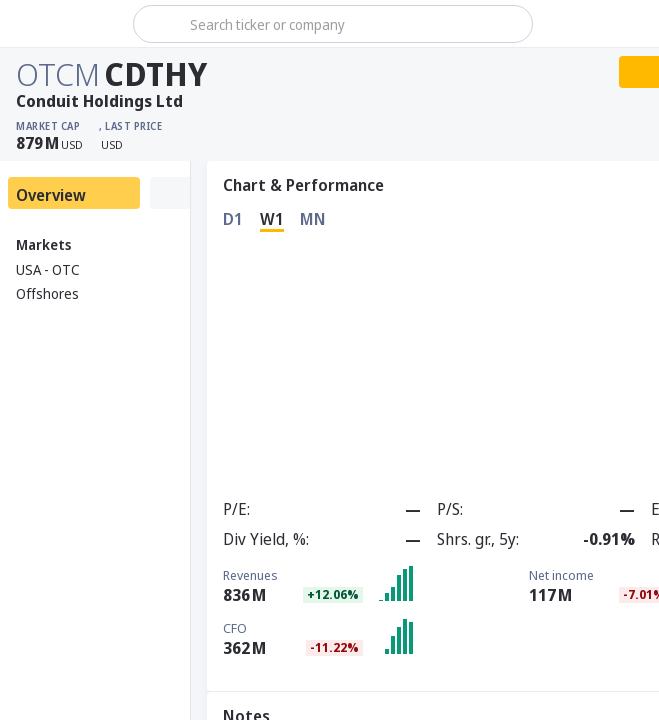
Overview (51, 195)
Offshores (47, 293)
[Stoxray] (64, 24)
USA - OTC (48, 269)
